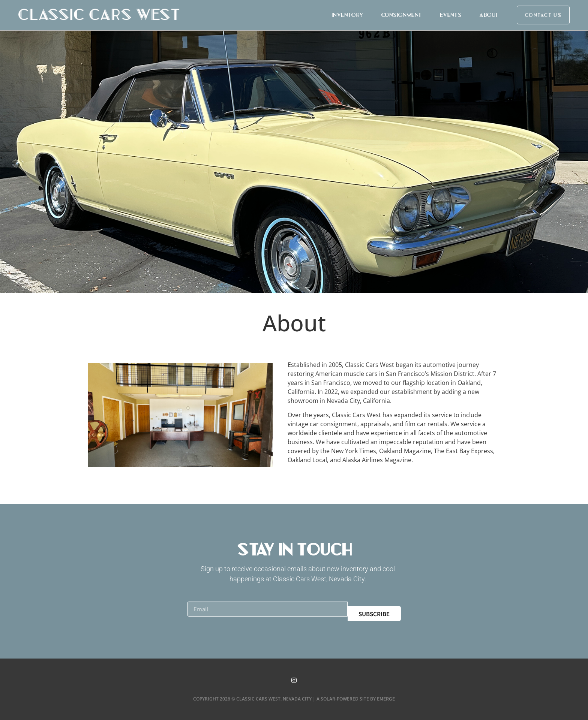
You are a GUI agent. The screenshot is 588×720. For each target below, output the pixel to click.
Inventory (347, 15)
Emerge (386, 698)
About (489, 15)
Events (450, 15)
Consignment (401, 15)
